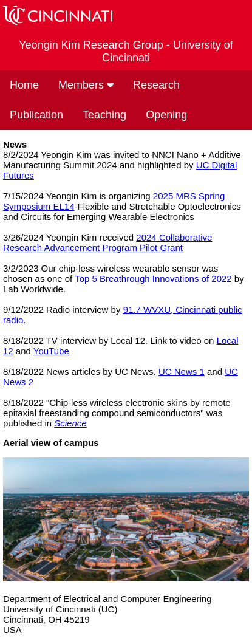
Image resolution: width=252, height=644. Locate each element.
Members (86, 85)
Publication (36, 115)
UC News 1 (182, 372)
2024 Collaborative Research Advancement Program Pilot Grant (107, 242)
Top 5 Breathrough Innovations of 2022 (153, 279)
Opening (166, 115)
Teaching (104, 115)
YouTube (51, 351)
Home (24, 85)
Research (156, 85)
